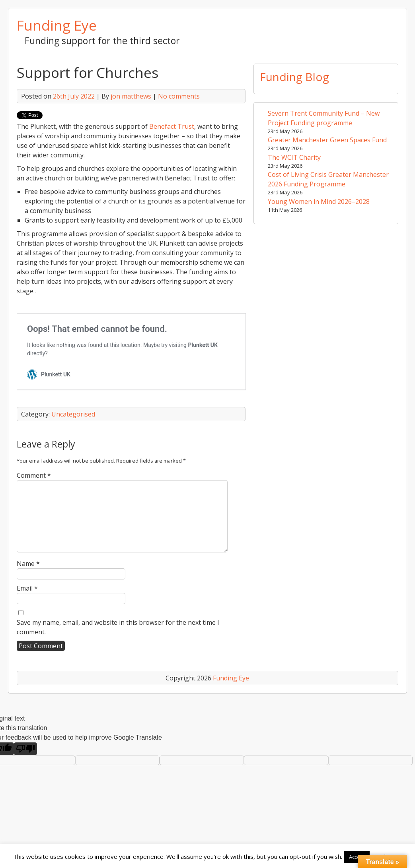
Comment (34, 475)
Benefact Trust (172, 126)
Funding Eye (57, 25)
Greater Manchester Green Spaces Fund (327, 140)
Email (27, 588)
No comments (179, 96)
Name (28, 564)
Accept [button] (357, 857)
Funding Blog (294, 77)
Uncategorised (73, 414)
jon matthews (131, 96)
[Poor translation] (25, 749)
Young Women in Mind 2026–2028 (319, 201)
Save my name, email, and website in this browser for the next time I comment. (118, 627)
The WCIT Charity (294, 157)
